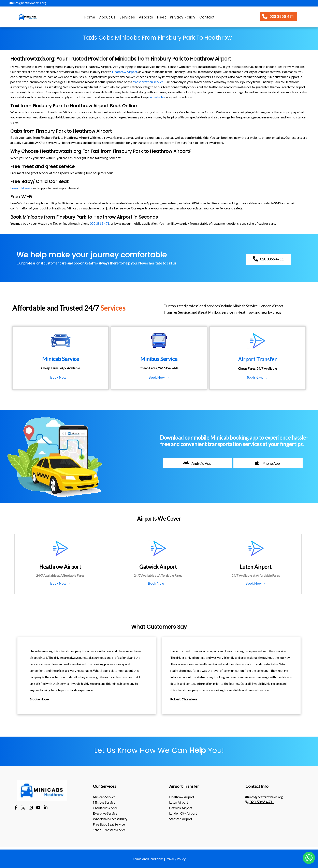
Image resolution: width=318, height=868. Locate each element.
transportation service (148, 82)
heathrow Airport (182, 797)
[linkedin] (46, 808)
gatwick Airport (181, 808)
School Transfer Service (109, 830)
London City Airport (183, 813)
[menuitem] (90, 18)
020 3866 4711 (262, 802)
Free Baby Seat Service (109, 824)
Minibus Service (104, 802)
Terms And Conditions (148, 859)
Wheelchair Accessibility (110, 819)
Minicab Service (104, 797)
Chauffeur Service (105, 808)
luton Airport (179, 802)
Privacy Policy (176, 859)
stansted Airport (181, 819)
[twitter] (23, 808)
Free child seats (21, 188)
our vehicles (157, 97)
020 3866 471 (100, 223)
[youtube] (38, 808)
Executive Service (105, 813)
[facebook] (16, 808)
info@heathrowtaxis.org (28, 3)
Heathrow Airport (125, 72)
